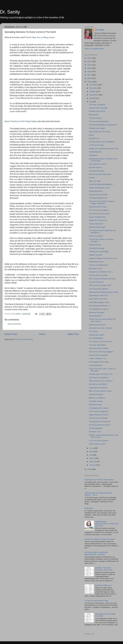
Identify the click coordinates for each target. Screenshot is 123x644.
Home (42, 334)
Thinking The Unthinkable (99, 252)
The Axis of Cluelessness (99, 265)
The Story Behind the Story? (100, 425)
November (94, 88)
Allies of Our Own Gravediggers (101, 352)
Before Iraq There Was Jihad (100, 174)
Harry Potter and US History (100, 132)
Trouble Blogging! (96, 428)
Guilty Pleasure (95, 245)
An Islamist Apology (96, 248)
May (91, 451)
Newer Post (11, 334)
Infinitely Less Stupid (97, 128)
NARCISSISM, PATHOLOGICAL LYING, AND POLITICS (107, 524)
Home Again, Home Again (99, 362)
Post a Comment (14, 324)
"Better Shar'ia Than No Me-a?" (101, 381)
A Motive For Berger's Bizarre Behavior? (100, 539)
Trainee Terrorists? (96, 224)
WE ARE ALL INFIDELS (98, 384)
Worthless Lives (95, 432)
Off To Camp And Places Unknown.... (103, 279)
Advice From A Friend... (98, 325)
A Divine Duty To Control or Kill (101, 374)
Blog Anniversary (95, 405)
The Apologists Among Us (99, 309)
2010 (89, 65)
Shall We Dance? (96, 316)
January (93, 465)
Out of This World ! (96, 236)
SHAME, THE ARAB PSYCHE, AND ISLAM (104, 569)
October (93, 91)
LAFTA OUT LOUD (96, 145)
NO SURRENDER (96, 338)
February (93, 462)
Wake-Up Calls (95, 181)
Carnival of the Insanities (98, 108)
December (94, 85)
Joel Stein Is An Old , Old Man (100, 328)
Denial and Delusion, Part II (99, 188)
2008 (89, 72)
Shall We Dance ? (96, 167)
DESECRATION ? (96, 191)
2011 (89, 61)
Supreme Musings (96, 394)
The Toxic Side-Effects (98, 345)
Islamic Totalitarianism (97, 217)
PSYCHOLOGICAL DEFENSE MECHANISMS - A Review (96, 553)
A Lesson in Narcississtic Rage (96, 601)
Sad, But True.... (95, 138)
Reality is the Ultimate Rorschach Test (103, 149)
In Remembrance (96, 365)
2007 (89, 75)
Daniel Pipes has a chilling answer (40, 37)
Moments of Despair (97, 312)
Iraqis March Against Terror (99, 302)
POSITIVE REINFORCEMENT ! (101, 184)
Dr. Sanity (10, 12)
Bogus (91, 135)
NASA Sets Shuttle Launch (99, 214)
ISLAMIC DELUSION (97, 111)
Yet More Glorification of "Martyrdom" (103, 125)
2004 (89, 469)
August (92, 98)
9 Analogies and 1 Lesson (99, 408)
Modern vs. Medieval (97, 398)
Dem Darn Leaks (95, 269)
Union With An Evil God (98, 299)
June (91, 448)
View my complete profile (94, 49)
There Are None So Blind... (99, 348)
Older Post (73, 334)
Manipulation (94, 115)
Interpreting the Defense (98, 388)
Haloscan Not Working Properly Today (104, 292)
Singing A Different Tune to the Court (103, 258)
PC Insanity (93, 331)
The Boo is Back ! (96, 118)
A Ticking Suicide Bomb (98, 198)
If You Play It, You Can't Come (100, 342)
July (91, 102)
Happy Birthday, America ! (99, 415)
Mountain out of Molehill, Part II (101, 272)
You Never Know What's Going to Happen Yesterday (102, 202)
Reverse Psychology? (97, 227)
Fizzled (92, 178)
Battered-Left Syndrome (98, 220)
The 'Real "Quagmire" (97, 105)
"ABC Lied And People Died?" (100, 285)
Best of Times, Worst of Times (100, 391)
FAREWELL (89, 508)
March (92, 458)
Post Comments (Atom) (24, 339)
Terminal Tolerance (96, 282)
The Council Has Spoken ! (99, 121)
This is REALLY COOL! (98, 164)
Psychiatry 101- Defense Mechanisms (99, 480)
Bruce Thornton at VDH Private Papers (21, 121)
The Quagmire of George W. (100, 422)
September (94, 95)
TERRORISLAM (95, 152)
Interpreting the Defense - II (99, 306)
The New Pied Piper (97, 171)
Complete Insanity (96, 401)
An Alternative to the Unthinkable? (102, 142)
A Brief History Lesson (97, 444)
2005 (89, 82)
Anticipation (93, 155)
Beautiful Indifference (103, 585)
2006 (89, 78)
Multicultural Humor (96, 262)
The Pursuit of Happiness (99, 411)
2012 (89, 58)
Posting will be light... (97, 335)
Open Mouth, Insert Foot (98, 296)
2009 (89, 68)
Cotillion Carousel (96, 255)
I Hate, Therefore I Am (97, 359)
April (91, 455)
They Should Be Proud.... (99, 207)
